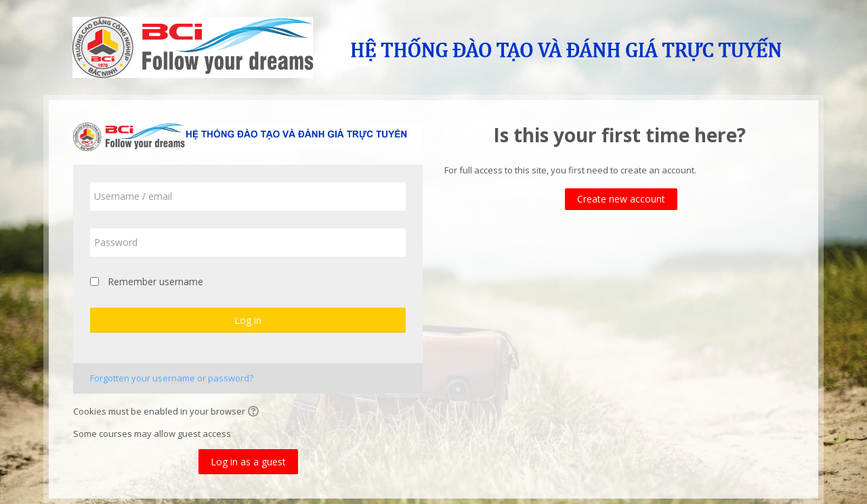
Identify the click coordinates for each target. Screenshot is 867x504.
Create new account (621, 199)
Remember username (155, 281)
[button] (255, 413)
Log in (248, 320)
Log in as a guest (248, 462)
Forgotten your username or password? (172, 378)
